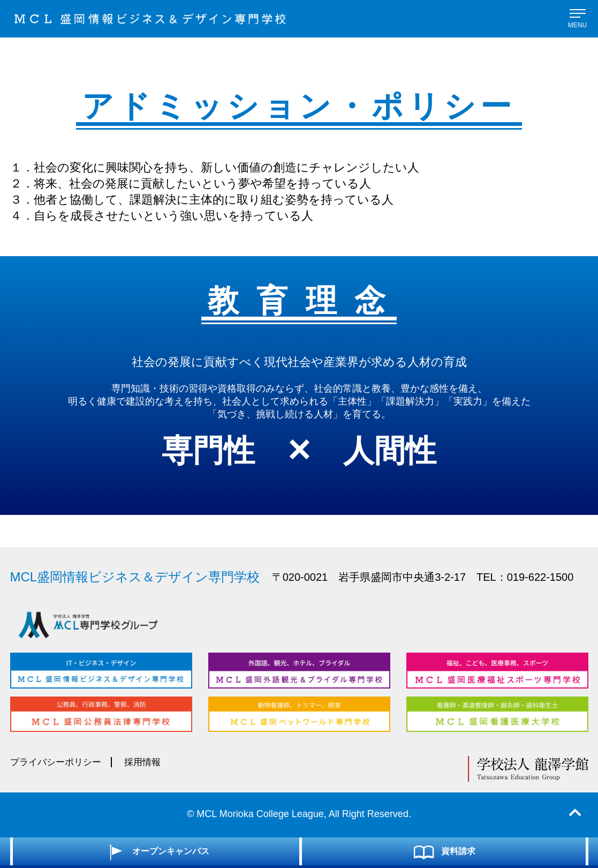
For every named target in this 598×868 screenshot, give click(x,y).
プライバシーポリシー (58, 762)
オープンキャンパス (156, 851)
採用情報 (149, 762)
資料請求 (444, 851)
